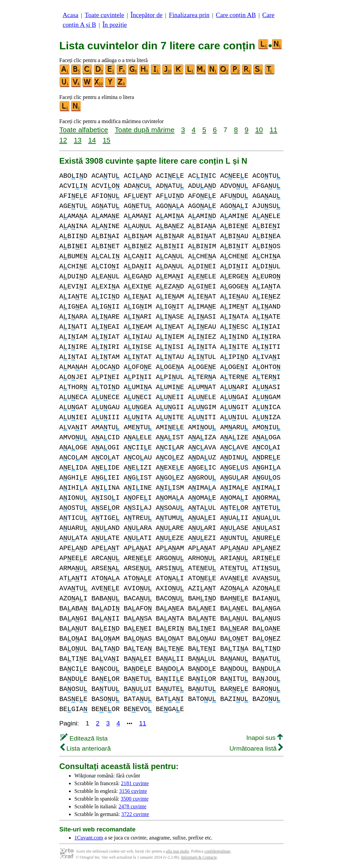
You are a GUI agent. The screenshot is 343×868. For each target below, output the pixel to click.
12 (63, 140)
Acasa (71, 15)
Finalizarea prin (189, 15)
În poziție (115, 25)
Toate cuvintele (104, 15)
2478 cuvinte (132, 806)
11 (273, 130)
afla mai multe (177, 851)
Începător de (147, 15)
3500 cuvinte (134, 799)
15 (106, 140)
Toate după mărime (145, 130)
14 (92, 140)
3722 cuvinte (135, 814)
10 (259, 130)
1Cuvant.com (89, 838)
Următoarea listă (256, 748)
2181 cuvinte (135, 783)
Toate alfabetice (84, 130)
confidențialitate (217, 851)
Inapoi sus (264, 738)
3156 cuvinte (133, 791)
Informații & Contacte (199, 857)
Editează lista (84, 738)
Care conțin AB (236, 15)
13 (78, 140)
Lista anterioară (86, 748)
